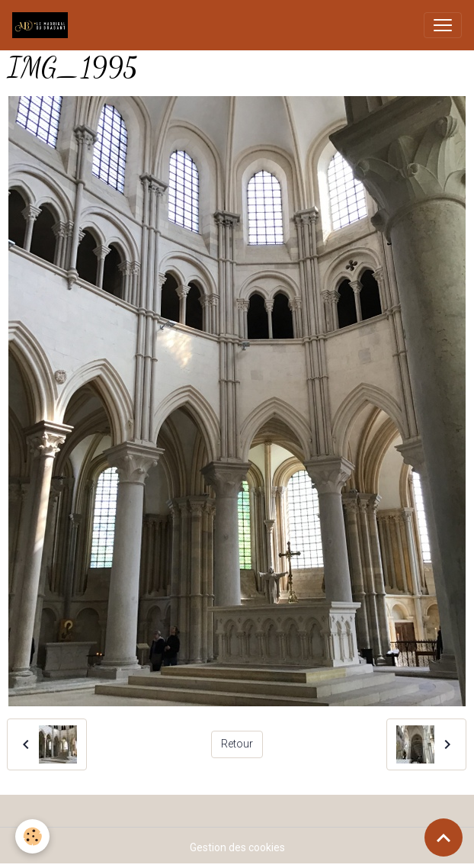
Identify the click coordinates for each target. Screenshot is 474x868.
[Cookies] (32, 836)
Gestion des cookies (237, 847)
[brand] (43, 25)
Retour (237, 744)
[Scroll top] (444, 837)
